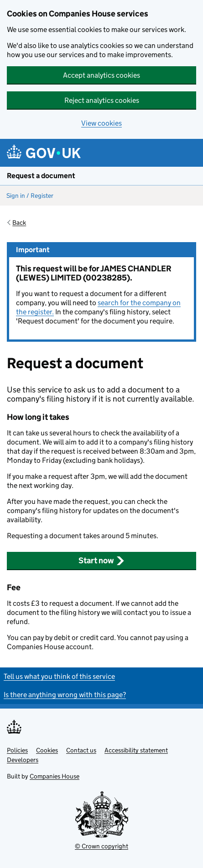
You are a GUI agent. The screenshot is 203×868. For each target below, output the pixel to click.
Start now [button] (101, 561)
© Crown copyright (101, 846)
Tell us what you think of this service (59, 676)
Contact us (81, 750)
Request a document (41, 176)
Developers (23, 760)
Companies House (55, 776)
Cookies (47, 750)
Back (19, 222)
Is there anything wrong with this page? (65, 695)
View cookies (101, 123)
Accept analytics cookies (101, 75)
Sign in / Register (30, 196)
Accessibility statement (136, 750)
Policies (17, 750)
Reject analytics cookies (102, 100)
